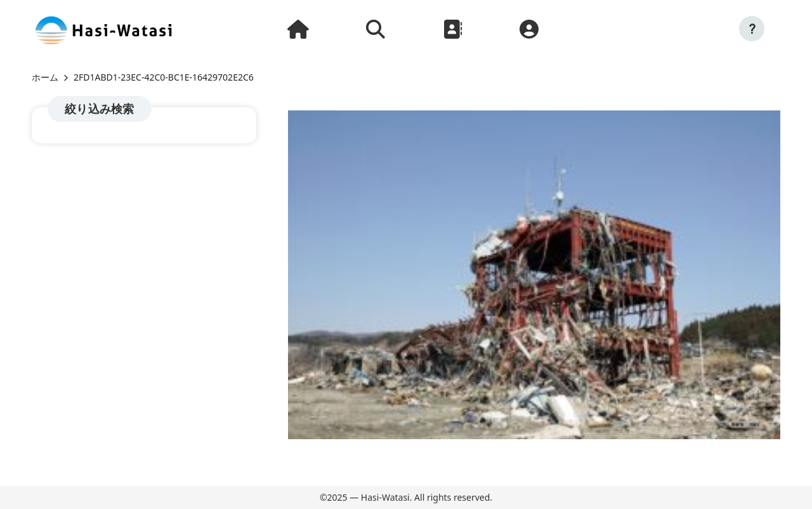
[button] (752, 29)
